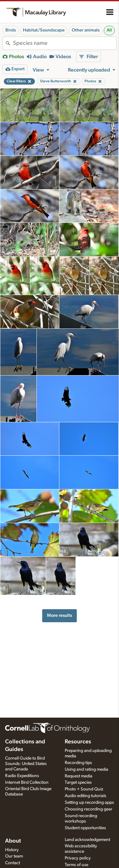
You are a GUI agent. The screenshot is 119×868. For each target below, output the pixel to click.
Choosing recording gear (89, 809)
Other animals (86, 30)
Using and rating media (86, 769)
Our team (14, 856)
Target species (78, 782)
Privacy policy (78, 858)
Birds (11, 30)
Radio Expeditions (22, 776)
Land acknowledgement (87, 840)
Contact (13, 863)
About (13, 841)
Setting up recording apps (89, 803)
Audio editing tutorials (86, 796)
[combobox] (65, 43)
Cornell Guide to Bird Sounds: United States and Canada (26, 764)
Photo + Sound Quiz (84, 789)
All (109, 30)
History (12, 850)
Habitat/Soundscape (44, 30)
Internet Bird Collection (27, 782)
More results (60, 615)
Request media (79, 776)
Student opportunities (85, 828)
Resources (78, 742)
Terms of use (76, 865)
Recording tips (78, 763)
